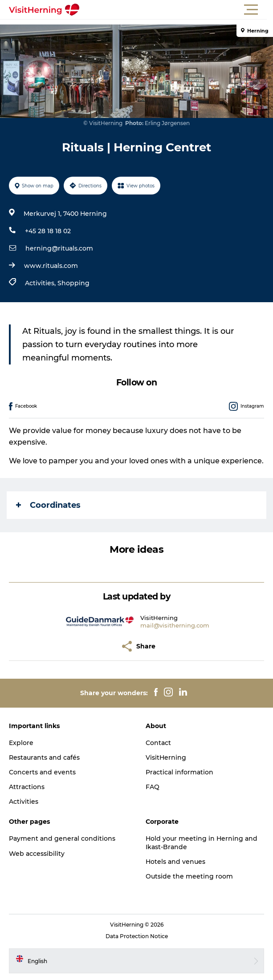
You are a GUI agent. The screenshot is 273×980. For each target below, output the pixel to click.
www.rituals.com (51, 266)
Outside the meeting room (189, 876)
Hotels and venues (175, 862)
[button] (177, 10)
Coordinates (48, 505)
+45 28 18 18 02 (48, 231)
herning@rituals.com (59, 248)
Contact (158, 743)
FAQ (153, 787)
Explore (21, 743)
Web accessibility (37, 854)
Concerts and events (42, 772)
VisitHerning (166, 757)
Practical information (179, 772)
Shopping (73, 283)
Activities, (41, 283)
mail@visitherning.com (175, 625)
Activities (24, 802)
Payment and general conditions (62, 838)
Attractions (27, 787)
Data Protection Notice (137, 936)
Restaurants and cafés (44, 757)
